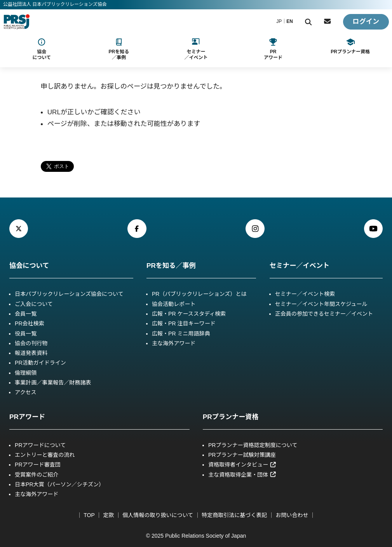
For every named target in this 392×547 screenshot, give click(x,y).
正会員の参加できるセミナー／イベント (324, 314)
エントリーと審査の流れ (45, 455)
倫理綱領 (26, 373)
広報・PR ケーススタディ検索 (189, 314)
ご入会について (34, 304)
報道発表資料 (31, 353)
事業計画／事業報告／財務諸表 (53, 383)
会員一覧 (26, 314)
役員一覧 (26, 334)
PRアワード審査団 (38, 465)
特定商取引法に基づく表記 (234, 515)
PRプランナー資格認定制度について (253, 445)
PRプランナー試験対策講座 (242, 455)
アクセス (25, 392)
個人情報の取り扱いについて (158, 515)
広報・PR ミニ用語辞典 (181, 334)
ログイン (366, 22)
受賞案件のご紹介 (37, 475)
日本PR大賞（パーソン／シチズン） (59, 484)
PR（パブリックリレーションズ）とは (199, 294)
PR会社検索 (30, 323)
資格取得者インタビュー (242, 465)
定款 (108, 515)
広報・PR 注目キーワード (184, 323)
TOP (89, 515)
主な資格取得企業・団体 (242, 475)
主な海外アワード (174, 343)
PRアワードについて (40, 445)
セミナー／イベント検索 (305, 294)
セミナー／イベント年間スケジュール (321, 304)
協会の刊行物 (31, 343)
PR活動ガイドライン (40, 363)
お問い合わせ (292, 515)
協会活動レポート (174, 304)
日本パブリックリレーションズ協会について (69, 294)
